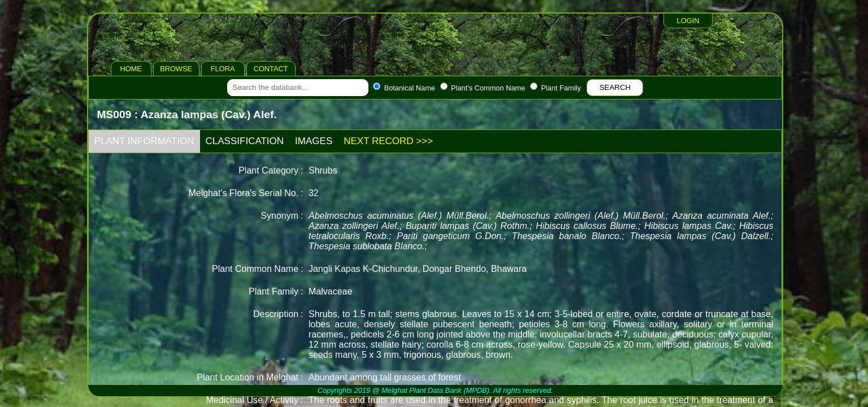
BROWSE (176, 69)
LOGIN (688, 21)
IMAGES (314, 141)
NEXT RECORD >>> (388, 141)
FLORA (223, 69)
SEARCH (615, 87)
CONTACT (271, 69)
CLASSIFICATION (245, 141)
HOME (131, 69)
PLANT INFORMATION (144, 141)
